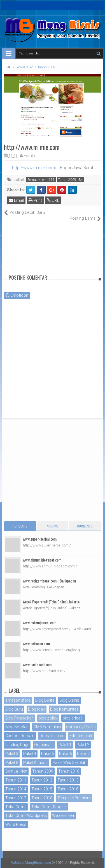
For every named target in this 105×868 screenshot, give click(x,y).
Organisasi (44, 745)
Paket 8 (12, 763)
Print (35, 200)
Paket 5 (48, 754)
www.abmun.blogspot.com (42, 560)
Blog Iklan (37, 709)
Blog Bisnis (69, 700)
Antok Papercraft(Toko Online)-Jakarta (51, 602)
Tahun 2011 (16, 780)
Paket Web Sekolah (69, 763)
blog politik (48, 718)
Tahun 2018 (42, 798)
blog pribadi (73, 718)
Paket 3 (12, 754)
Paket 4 (30, 754)
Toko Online (16, 807)
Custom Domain (20, 736)
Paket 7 (83, 754)
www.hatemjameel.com (40, 623)
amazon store (18, 700)
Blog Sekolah (17, 727)
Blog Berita (45, 700)
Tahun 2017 (16, 798)
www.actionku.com (36, 643)
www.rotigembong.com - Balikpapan (49, 581)
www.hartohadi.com (37, 664)
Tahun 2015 (42, 789)
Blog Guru (14, 709)
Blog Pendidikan (19, 718)
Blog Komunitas (64, 709)
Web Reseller (63, 816)
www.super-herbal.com (40, 539)
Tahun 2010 (69, 771)
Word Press (16, 824)
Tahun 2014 (16, 789)
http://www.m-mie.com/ (34, 168)
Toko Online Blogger (49, 807)
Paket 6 (66, 754)
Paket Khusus (35, 763)
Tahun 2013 (68, 780)
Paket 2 (83, 745)
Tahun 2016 (68, 789)
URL (53, 200)
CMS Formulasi (47, 727)
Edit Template (81, 736)
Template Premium (74, 798)
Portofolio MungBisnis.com (31, 863)
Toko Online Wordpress (26, 816)
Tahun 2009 (67, 180)
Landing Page (17, 745)
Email (16, 200)
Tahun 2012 (42, 780)
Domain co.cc (52, 736)
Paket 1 (65, 745)
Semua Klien (37, 180)
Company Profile (81, 727)
